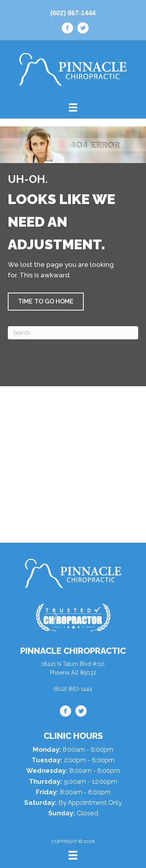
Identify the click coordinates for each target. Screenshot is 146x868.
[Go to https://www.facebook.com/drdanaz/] (67, 29)
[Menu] (73, 855)
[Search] (73, 333)
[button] (46, 302)
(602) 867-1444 (73, 13)
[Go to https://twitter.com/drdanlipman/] (83, 29)
